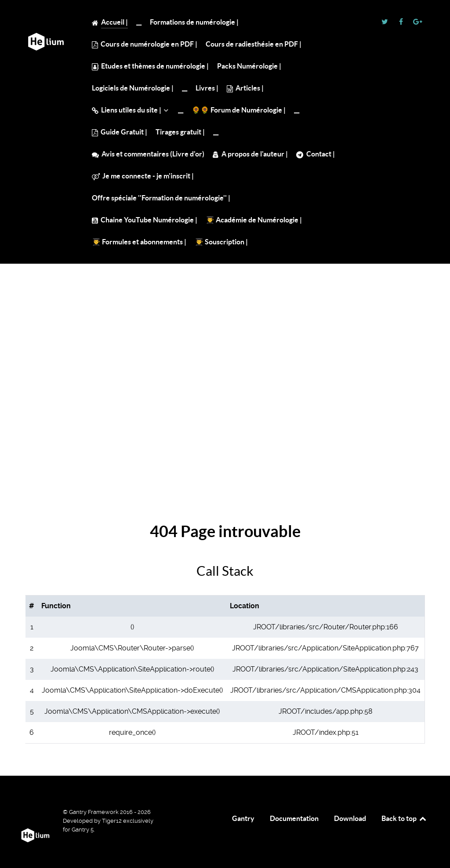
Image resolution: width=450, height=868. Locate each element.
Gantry (243, 818)
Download (350, 818)
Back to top (404, 818)
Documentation (294, 818)
